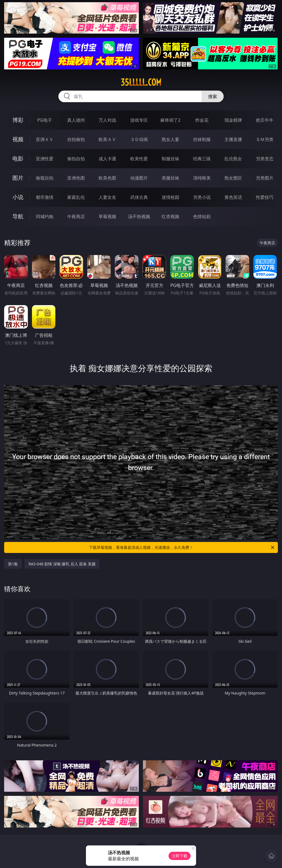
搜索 (213, 96)
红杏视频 (170, 216)
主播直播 (233, 139)
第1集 (13, 564)
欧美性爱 (139, 159)
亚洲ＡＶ (45, 139)
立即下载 (180, 856)
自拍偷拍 (76, 139)
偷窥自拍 (45, 178)
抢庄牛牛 (265, 120)
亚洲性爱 (45, 159)
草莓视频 (107, 216)
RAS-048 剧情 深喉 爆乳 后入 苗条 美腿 (62, 564)
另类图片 (265, 178)
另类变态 (265, 159)
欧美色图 (107, 178)
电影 (18, 158)
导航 (18, 216)
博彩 (18, 120)
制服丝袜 (170, 159)
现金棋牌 (233, 120)
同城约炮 (45, 216)
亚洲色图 (76, 178)
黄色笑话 (233, 197)
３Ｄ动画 (139, 139)
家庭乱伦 (76, 197)
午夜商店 (76, 216)
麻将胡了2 (170, 120)
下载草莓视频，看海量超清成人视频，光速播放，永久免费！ (182, 547)
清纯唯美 (202, 178)
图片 (18, 178)
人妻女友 (107, 197)
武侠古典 (139, 197)
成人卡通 (107, 159)
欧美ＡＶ (107, 139)
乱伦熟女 (233, 159)
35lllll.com (141, 82)
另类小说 (202, 197)
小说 (18, 197)
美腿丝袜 (170, 178)
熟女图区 (233, 178)
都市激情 (45, 197)
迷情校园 (170, 197)
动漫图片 (139, 178)
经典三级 (202, 159)
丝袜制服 (202, 139)
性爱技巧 (265, 197)
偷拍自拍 (76, 159)
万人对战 (107, 120)
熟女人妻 (170, 139)
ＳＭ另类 (265, 139)
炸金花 (202, 120)
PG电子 (44, 120)
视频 (18, 139)
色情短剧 (202, 216)
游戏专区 (139, 120)
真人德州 (76, 120)
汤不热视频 (139, 216)
